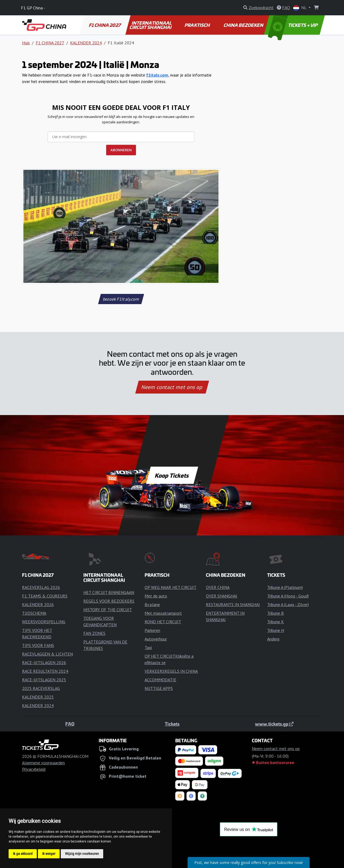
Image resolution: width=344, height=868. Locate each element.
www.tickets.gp (274, 724)
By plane (152, 604)
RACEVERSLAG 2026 (41, 587)
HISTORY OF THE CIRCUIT (108, 610)
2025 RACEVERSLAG (41, 688)
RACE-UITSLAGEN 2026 (44, 662)
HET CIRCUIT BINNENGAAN (109, 592)
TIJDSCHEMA (34, 613)
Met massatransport (163, 613)
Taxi (148, 647)
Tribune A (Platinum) (285, 587)
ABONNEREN (121, 150)
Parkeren (152, 630)
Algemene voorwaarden (43, 763)
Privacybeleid (34, 769)
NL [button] (300, 8)
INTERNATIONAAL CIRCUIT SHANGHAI (151, 25)
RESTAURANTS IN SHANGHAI (233, 604)
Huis (26, 43)
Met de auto (156, 596)
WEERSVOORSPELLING (44, 622)
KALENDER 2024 (86, 43)
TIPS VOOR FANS (38, 645)
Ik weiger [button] (49, 854)
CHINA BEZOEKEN (244, 25)
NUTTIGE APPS (159, 688)
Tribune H (276, 630)
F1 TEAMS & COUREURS (45, 596)
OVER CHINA (218, 587)
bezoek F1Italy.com (121, 299)
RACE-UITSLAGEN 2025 (44, 680)
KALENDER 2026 (38, 604)
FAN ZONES (94, 633)
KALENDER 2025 (38, 697)
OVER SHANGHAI (222, 596)
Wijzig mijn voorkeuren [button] (82, 854)
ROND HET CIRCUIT (163, 622)
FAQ (70, 724)
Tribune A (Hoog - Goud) (288, 596)
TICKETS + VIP (293, 25)
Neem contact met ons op (172, 387)
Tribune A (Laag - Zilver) (288, 604)
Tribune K (275, 622)
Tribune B (275, 613)
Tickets (172, 724)
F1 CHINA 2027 (105, 25)
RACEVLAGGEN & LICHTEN (47, 654)
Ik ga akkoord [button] (23, 854)
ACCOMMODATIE (160, 680)
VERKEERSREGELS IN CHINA (171, 671)
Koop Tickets (172, 475)
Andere (273, 639)
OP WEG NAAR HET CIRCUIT (171, 587)
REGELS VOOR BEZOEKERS (109, 601)
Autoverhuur (156, 639)
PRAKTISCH (198, 25)
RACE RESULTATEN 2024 (45, 671)
